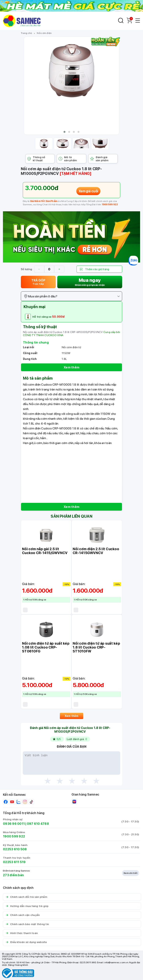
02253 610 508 (15, 849)
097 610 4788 (38, 824)
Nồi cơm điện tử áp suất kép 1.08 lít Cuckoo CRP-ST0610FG (46, 647)
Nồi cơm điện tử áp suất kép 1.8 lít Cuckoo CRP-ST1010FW (96, 647)
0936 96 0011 (14, 824)
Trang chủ (26, 33)
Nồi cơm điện (44, 33)
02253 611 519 (14, 862)
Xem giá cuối (88, 191)
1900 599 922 (110, 204)
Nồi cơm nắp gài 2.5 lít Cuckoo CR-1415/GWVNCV (45, 551)
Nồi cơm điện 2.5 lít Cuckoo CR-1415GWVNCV (96, 551)
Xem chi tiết (131, 873)
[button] (64, 132)
